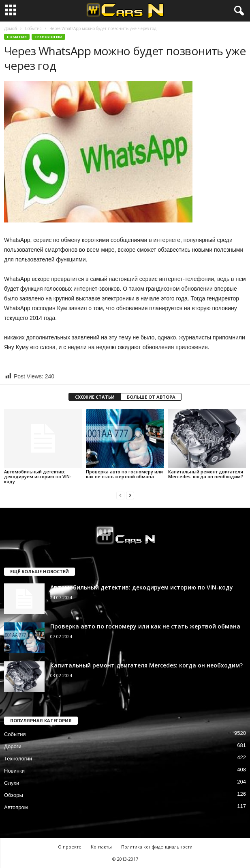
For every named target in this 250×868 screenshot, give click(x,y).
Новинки (14, 771)
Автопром (16, 807)
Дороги (13, 746)
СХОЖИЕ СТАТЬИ (95, 397)
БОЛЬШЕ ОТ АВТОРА (151, 397)
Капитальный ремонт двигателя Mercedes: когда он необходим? (206, 474)
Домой (11, 28)
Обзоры (14, 795)
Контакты (101, 847)
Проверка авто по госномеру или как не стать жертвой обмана (124, 474)
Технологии (48, 37)
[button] (237, 11)
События (33, 28)
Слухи (12, 783)
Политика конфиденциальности (157, 847)
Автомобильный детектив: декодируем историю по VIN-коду (38, 476)
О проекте (70, 847)
